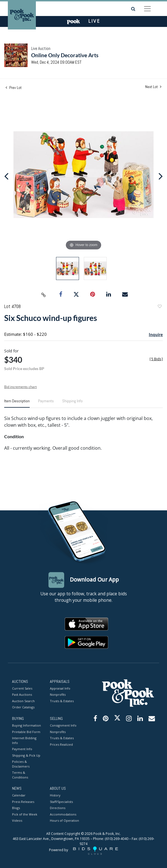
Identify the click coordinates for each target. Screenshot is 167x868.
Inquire (156, 334)
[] (156, 359)
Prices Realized (61, 744)
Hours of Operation (64, 821)
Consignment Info (63, 726)
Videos (17, 821)
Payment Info (22, 749)
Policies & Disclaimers (21, 764)
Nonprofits (58, 695)
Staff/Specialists (61, 802)
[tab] (17, 403)
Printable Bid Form (26, 732)
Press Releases (23, 802)
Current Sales (22, 688)
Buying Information (26, 726)
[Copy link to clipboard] (44, 295)
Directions (58, 808)
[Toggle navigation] (147, 9)
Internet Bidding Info (24, 741)
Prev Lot (14, 88)
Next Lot (153, 87)
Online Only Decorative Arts (65, 55)
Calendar (19, 795)
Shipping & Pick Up (26, 755)
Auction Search (23, 701)
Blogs (16, 808)
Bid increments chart (20, 387)
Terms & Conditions (20, 775)
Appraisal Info (60, 688)
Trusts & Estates (62, 701)
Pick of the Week (25, 814)
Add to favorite (159, 307)
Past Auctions (22, 695)
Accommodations (63, 814)
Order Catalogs (23, 707)
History (55, 795)
